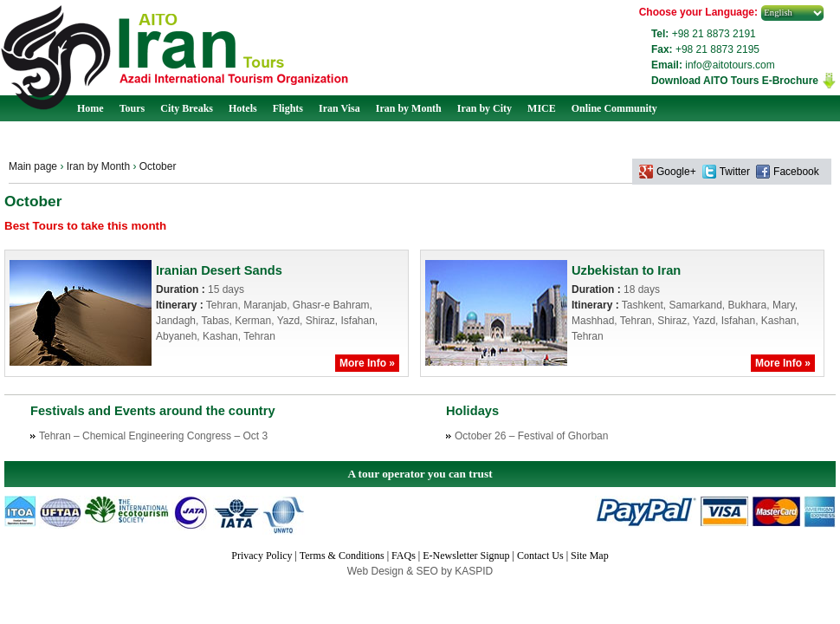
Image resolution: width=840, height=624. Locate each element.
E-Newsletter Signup (466, 556)
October (158, 166)
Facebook (796, 172)
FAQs (404, 556)
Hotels (243, 108)
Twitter (735, 172)
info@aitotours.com (730, 65)
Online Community (614, 108)
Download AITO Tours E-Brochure (735, 81)
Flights (288, 108)
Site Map (590, 556)
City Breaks (187, 108)
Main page (33, 166)
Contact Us (540, 556)
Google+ (676, 172)
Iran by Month (409, 108)
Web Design (377, 571)
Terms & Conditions (342, 556)
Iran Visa (339, 108)
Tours (132, 108)
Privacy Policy (262, 556)
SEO (429, 571)
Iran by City (485, 108)
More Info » (367, 363)
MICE (542, 108)
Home (90, 108)
